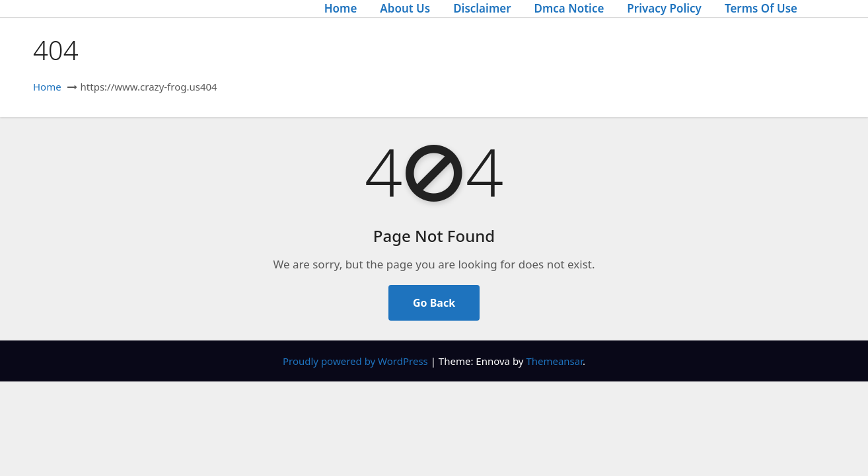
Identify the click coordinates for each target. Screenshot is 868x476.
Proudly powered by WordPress (357, 361)
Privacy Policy (664, 8)
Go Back (434, 303)
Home (341, 8)
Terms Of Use (761, 8)
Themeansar (554, 361)
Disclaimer (482, 8)
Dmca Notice (569, 8)
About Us (405, 8)
